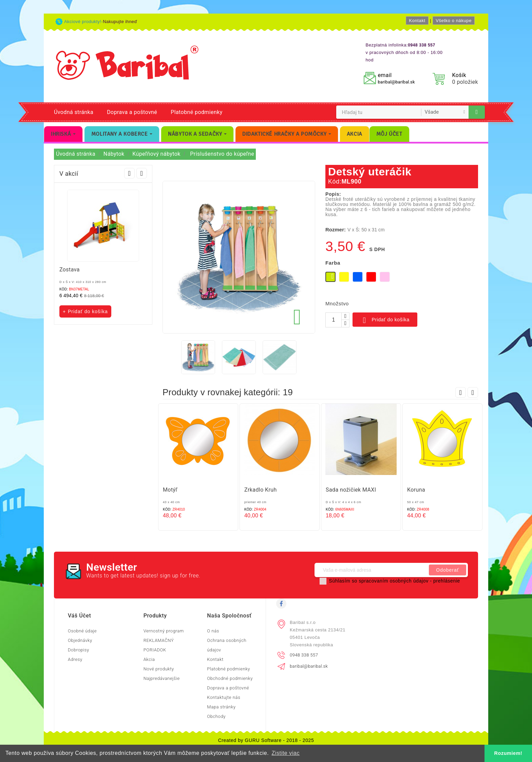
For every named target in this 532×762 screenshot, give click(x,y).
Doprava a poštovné (132, 112)
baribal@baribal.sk (396, 82)
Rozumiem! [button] (508, 753)
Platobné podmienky (196, 112)
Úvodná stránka (74, 112)
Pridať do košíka (385, 320)
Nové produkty (159, 669)
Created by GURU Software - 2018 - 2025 (266, 740)
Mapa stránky (221, 707)
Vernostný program (164, 631)
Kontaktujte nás (224, 697)
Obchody (216, 716)
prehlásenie (447, 581)
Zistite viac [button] (286, 753)
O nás (213, 631)
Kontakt (417, 21)
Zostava (70, 270)
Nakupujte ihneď (120, 22)
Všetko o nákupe (454, 21)
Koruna (416, 490)
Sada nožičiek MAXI (351, 490)
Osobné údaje (82, 631)
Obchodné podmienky (230, 678)
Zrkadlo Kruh (261, 490)
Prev (129, 173)
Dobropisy (79, 650)
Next (142, 173)
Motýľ (170, 490)
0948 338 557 (304, 655)
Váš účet (79, 616)
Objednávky (80, 640)
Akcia (149, 659)
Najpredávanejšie (162, 678)
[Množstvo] (334, 320)
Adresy (75, 659)
